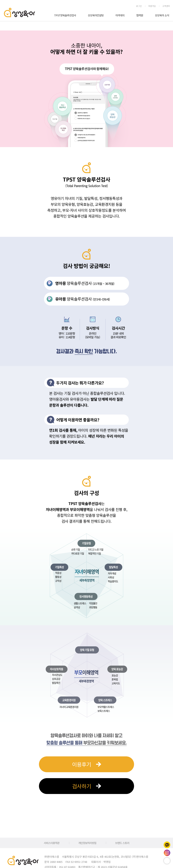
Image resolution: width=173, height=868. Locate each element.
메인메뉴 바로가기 (0, 0)
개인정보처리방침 (87, 843)
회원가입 (152, 6)
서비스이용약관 (52, 843)
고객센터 (166, 6)
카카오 (167, 845)
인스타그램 (167, 853)
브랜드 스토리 (122, 843)
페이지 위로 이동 (167, 861)
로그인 (139, 6)
